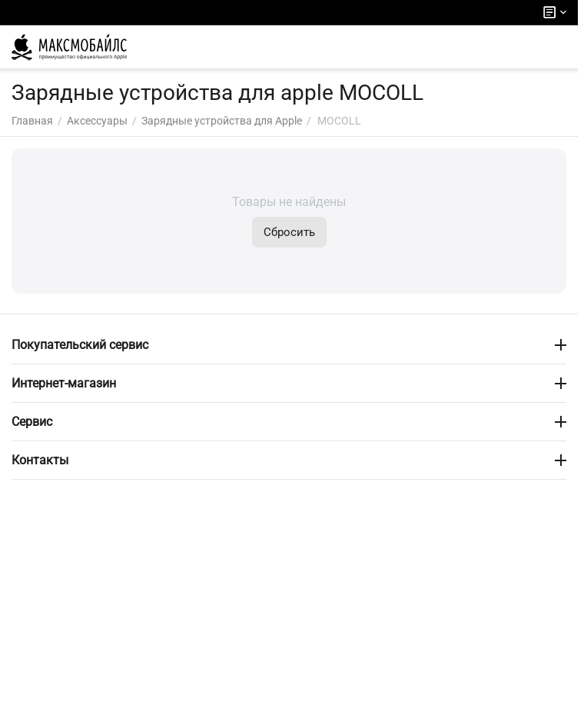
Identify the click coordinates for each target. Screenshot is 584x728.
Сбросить (289, 232)
